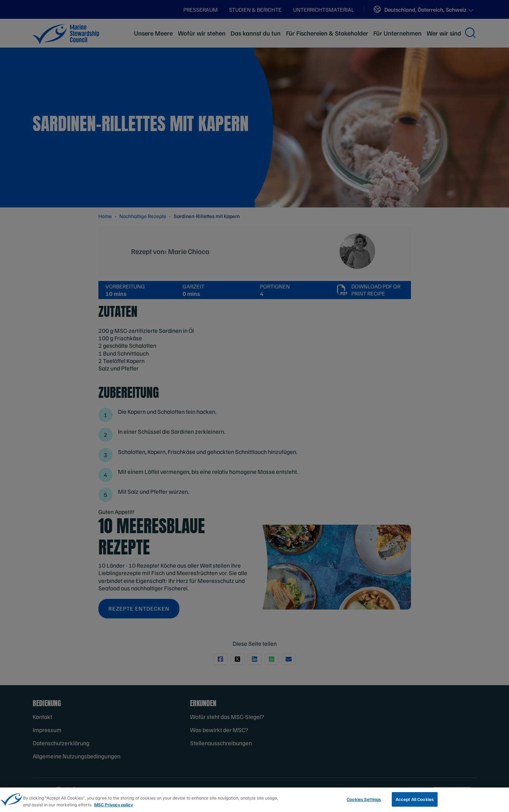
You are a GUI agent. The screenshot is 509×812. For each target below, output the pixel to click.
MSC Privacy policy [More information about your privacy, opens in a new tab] (113, 807)
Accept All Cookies (415, 801)
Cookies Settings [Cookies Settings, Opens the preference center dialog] (364, 801)
